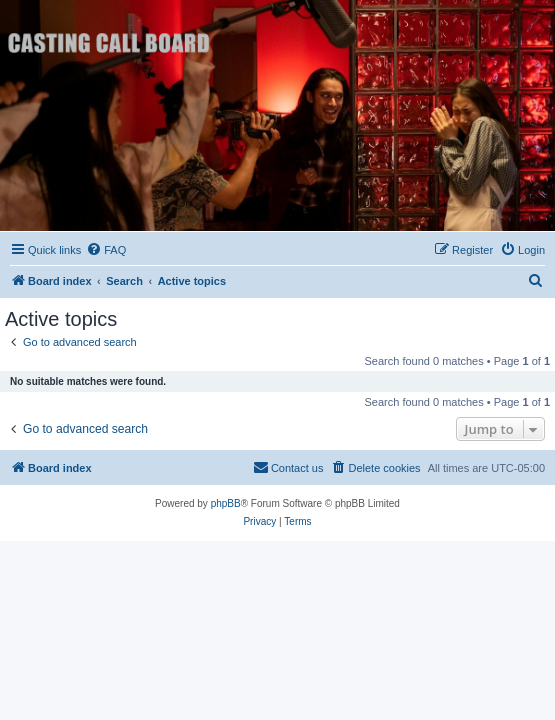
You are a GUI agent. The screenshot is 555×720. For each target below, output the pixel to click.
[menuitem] (106, 250)
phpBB (226, 503)
